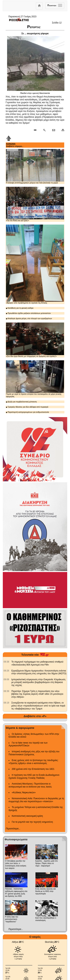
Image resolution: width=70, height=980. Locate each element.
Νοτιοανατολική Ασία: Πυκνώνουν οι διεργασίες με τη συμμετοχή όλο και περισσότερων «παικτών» (36, 800)
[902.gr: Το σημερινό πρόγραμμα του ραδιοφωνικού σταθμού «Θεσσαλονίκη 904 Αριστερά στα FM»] (6, 662)
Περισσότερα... (13, 829)
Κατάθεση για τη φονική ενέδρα (20, 308)
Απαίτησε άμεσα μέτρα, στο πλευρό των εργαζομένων (29, 319)
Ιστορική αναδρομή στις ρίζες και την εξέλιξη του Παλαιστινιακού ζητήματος (34, 753)
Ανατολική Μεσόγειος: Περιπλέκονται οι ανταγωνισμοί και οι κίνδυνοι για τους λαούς (30, 785)
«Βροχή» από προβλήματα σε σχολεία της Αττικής (35, 264)
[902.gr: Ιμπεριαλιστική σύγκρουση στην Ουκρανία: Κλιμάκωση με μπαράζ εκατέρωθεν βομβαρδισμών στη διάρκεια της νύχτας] (6, 679)
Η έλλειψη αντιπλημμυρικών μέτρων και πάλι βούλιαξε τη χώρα (35, 166)
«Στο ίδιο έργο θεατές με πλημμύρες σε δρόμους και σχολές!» (35, 340)
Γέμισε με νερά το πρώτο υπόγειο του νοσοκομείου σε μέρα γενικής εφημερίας (35, 379)
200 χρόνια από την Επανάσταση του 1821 (33, 769)
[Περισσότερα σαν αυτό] (44, 130)
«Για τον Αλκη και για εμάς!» (35, 204)
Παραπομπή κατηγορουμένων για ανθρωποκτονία (27, 412)
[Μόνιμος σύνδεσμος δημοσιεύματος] (37, 130)
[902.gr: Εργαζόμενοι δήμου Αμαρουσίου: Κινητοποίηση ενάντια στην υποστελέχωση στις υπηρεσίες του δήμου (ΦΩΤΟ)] (6, 671)
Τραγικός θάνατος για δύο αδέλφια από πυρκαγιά (27, 407)
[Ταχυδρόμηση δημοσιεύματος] (53, 130)
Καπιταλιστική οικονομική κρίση (27, 816)
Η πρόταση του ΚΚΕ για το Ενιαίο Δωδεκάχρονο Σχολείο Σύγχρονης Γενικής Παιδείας (34, 776)
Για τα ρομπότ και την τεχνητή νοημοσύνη (32, 822)
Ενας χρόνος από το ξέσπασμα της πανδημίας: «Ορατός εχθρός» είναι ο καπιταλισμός (34, 762)
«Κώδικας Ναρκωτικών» (24, 792)
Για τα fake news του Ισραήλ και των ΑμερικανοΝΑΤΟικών (28, 744)
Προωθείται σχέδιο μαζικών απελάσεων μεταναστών (28, 313)
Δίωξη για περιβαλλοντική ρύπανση (21, 402)
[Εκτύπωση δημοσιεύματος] (61, 130)
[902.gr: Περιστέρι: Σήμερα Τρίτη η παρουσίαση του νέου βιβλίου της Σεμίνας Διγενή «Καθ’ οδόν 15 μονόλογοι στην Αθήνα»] (6, 691)
